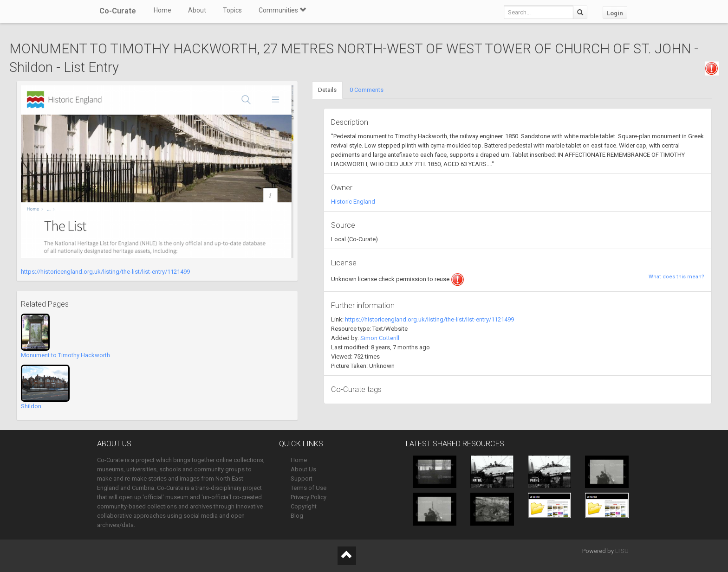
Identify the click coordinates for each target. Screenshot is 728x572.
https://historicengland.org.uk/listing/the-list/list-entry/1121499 (105, 272)
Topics (232, 10)
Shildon (31, 406)
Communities (282, 10)
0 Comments (367, 90)
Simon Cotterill (380, 338)
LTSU (622, 551)
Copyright (304, 506)
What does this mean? (676, 277)
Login (615, 13)
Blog (297, 516)
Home (162, 10)
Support (302, 479)
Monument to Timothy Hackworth (65, 355)
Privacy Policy (309, 497)
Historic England (353, 202)
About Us (303, 469)
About (197, 10)
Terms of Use (309, 488)
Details (327, 90)
